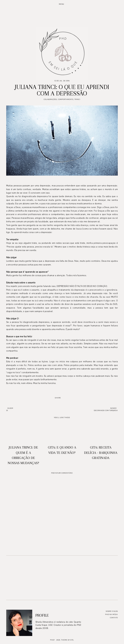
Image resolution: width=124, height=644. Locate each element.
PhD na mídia (111, 614)
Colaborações (50, 99)
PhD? (52, 640)
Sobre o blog (112, 611)
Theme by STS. (68, 640)
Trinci (77, 99)
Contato (114, 618)
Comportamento (66, 99)
